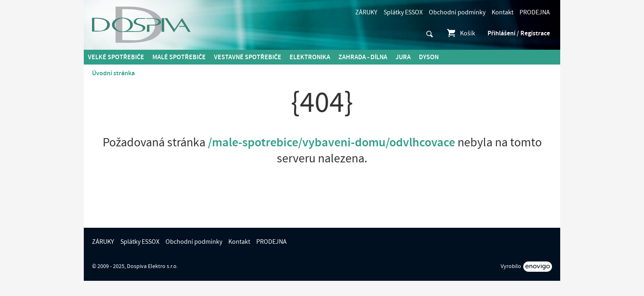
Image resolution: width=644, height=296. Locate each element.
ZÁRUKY (366, 12)
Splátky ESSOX (403, 12)
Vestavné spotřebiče (248, 57)
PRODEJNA (535, 12)
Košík (461, 33)
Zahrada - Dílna (363, 57)
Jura (403, 57)
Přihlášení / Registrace (519, 33)
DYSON (429, 57)
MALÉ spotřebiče (179, 57)
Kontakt (503, 12)
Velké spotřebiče (116, 57)
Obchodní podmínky (457, 12)
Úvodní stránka (113, 73)
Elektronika (310, 57)
